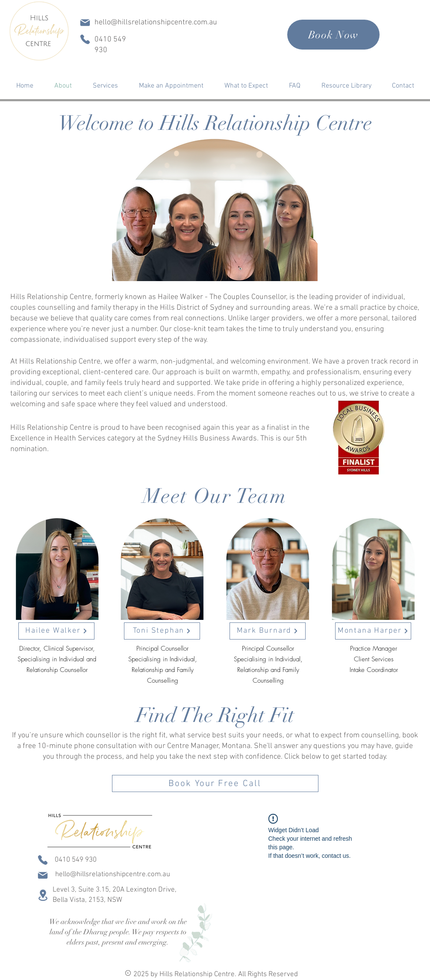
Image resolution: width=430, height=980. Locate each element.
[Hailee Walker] (56, 631)
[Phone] (85, 39)
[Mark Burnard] (268, 631)
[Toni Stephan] (162, 631)
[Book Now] (333, 35)
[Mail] (85, 23)
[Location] (43, 895)
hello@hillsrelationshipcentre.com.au (156, 22)
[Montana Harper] (373, 631)
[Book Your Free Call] (215, 783)
